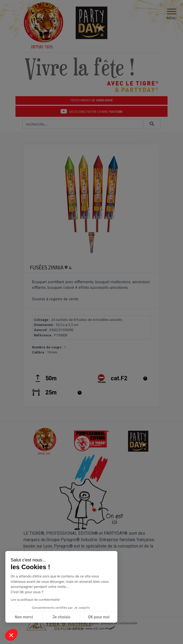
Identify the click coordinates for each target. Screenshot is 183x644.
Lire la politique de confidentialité (35, 600)
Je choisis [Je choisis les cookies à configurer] (61, 617)
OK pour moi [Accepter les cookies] (99, 617)
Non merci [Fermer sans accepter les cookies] (24, 617)
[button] (11, 635)
